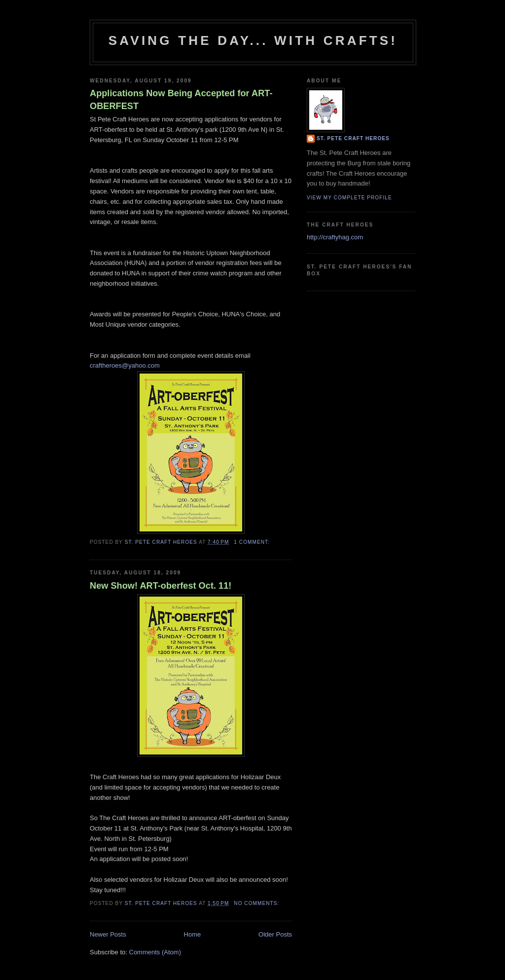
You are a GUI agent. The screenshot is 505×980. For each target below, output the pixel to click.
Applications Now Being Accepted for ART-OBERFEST (181, 99)
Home (193, 934)
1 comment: (252, 542)
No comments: (257, 903)
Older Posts (275, 934)
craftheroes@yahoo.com (125, 365)
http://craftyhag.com (335, 237)
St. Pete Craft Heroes (353, 138)
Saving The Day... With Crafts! (253, 40)
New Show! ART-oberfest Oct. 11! (161, 586)
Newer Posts (108, 934)
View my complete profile (349, 198)
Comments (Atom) (155, 952)
